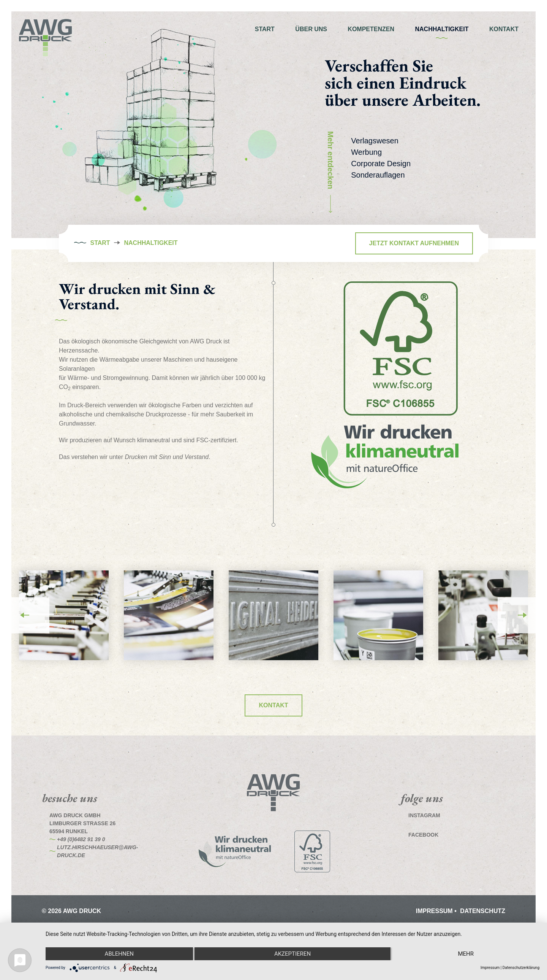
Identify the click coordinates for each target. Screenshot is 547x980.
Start (100, 243)
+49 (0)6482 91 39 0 (81, 839)
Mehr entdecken (332, 172)
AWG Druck (46, 38)
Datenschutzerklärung (521, 968)
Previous (25, 615)
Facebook (423, 835)
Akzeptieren (292, 954)
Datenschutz (483, 911)
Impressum (435, 911)
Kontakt (273, 705)
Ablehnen (119, 954)
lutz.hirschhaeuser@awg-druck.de (98, 851)
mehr (466, 954)
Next (522, 615)
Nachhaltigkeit (151, 243)
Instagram (424, 815)
